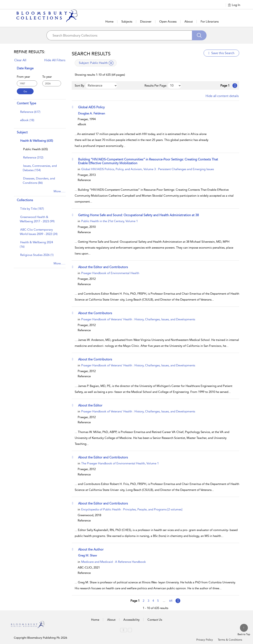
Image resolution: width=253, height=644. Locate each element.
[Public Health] (35, 149)
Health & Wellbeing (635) (37, 141)
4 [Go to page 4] (153, 601)
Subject (22, 132)
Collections (25, 200)
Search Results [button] (91, 54)
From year (23, 77)
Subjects (127, 22)
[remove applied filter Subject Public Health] (111, 63)
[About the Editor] (92, 405)
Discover (146, 22)
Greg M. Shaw (87, 555)
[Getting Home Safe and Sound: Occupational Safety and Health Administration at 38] (140, 215)
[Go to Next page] (235, 86)
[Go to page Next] (178, 601)
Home (109, 22)
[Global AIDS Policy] (93, 107)
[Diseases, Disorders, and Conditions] (39, 181)
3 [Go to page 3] (148, 601)
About (189, 22)
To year (47, 77)
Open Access (168, 22)
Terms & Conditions (230, 640)
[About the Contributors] (97, 313)
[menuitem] (39, 114)
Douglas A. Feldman (92, 113)
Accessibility (131, 620)
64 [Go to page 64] (171, 601)
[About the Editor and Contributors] (105, 267)
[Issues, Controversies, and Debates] (40, 168)
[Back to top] (244, 630)
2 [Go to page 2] (143, 601)
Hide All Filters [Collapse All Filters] (55, 60)
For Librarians (210, 22)
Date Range (25, 68)
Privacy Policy (205, 640)
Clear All (20, 60)
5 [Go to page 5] (158, 601)
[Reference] (33, 157)
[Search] (199, 35)
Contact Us (155, 620)
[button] (74, 107)
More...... (59, 191)
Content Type (26, 103)
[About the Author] (93, 549)
